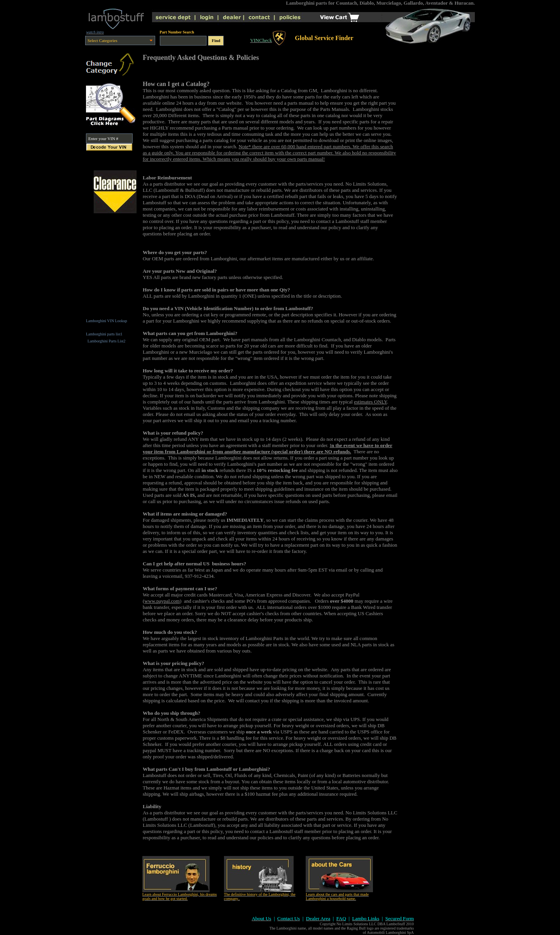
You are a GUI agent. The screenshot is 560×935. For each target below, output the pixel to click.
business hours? (228, 564)
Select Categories (102, 40)
